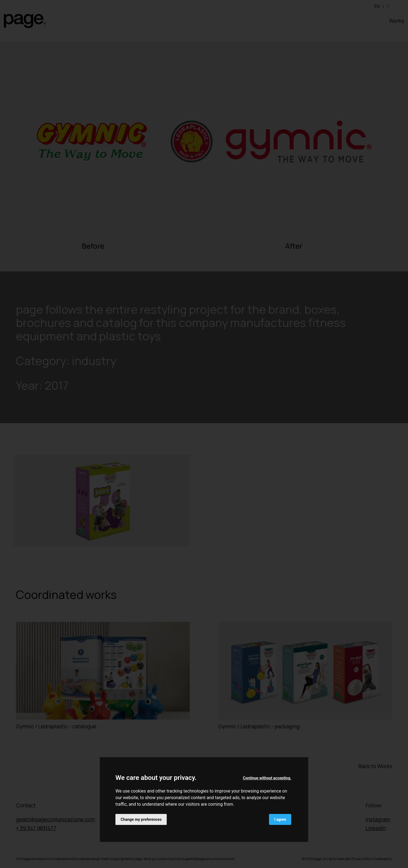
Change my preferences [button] (141, 819)
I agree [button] (280, 819)
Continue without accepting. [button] (267, 778)
